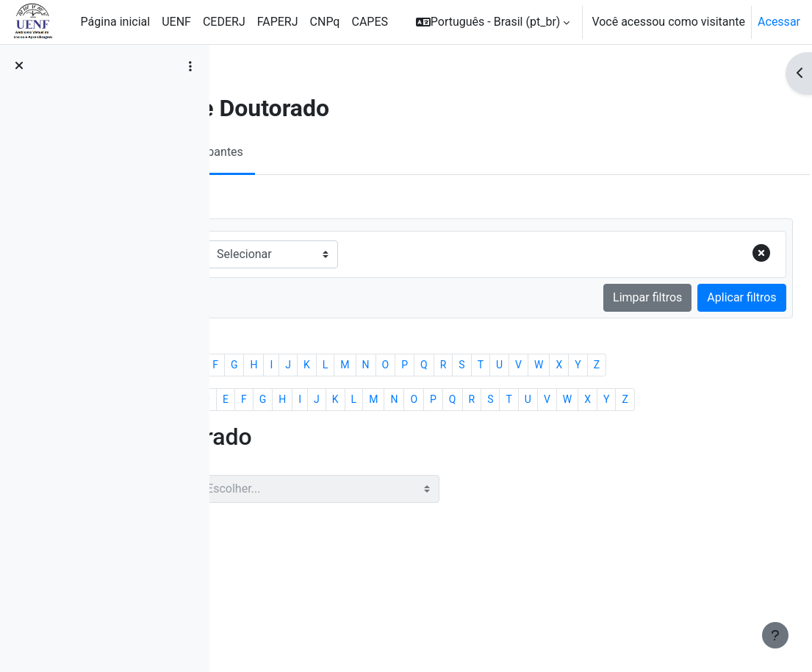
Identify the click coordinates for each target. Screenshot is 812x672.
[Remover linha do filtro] (728, 254)
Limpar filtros (614, 297)
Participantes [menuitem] (339, 152)
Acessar (779, 22)
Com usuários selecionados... (317, 592)
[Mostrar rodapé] (775, 635)
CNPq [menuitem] (325, 22)
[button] (493, 22)
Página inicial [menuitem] (116, 22)
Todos (259, 382)
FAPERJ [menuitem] (278, 22)
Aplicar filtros (709, 297)
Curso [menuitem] (265, 152)
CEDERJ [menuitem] (224, 22)
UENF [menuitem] (176, 22)
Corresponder (287, 254)
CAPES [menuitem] (370, 22)
